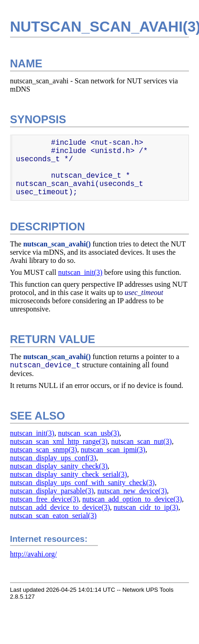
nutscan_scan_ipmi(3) (113, 450)
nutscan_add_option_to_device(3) (132, 499)
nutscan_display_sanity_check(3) (59, 466)
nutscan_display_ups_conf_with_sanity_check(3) (82, 483)
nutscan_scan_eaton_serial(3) (53, 516)
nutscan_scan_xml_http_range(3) (59, 441)
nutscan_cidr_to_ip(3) (146, 507)
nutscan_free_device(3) (44, 499)
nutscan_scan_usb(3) (89, 433)
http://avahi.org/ (33, 554)
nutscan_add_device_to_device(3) (60, 507)
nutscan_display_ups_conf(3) (53, 458)
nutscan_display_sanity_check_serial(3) (69, 474)
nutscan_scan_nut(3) (141, 441)
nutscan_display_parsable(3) (52, 491)
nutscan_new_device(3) (132, 491)
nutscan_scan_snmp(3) (44, 450)
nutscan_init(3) (80, 272)
